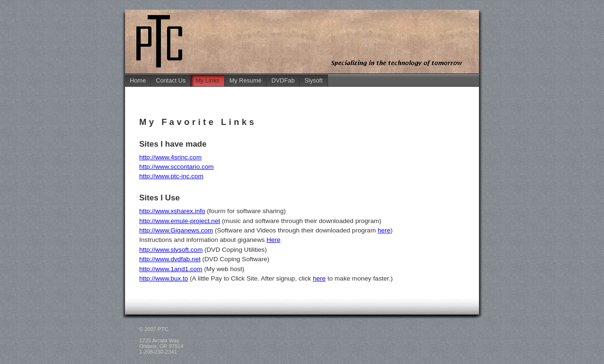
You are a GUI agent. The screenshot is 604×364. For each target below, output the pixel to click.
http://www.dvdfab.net (170, 259)
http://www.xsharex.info (172, 211)
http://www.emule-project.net (180, 221)
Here (273, 240)
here (384, 230)
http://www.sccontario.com (176, 167)
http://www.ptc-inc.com (171, 176)
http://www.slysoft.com (171, 250)
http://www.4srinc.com (170, 157)
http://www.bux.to (164, 278)
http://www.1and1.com (171, 269)
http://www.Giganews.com (176, 230)
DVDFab (283, 80)
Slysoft (313, 80)
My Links (207, 80)
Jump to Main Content (576, 8)
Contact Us (171, 80)
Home (138, 80)
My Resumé (245, 80)
